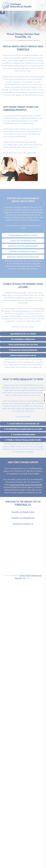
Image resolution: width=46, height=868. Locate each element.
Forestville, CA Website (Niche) (23, 512)
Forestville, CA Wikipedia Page (23, 518)
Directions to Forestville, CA (23, 524)
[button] (2, 12)
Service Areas (14, 40)
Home (7, 40)
